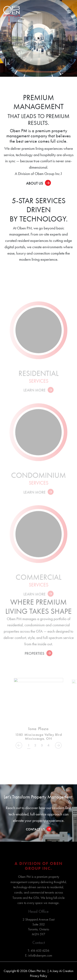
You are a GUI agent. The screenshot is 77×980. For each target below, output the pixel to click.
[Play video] (38, 38)
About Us (35, 183)
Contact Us (35, 829)
